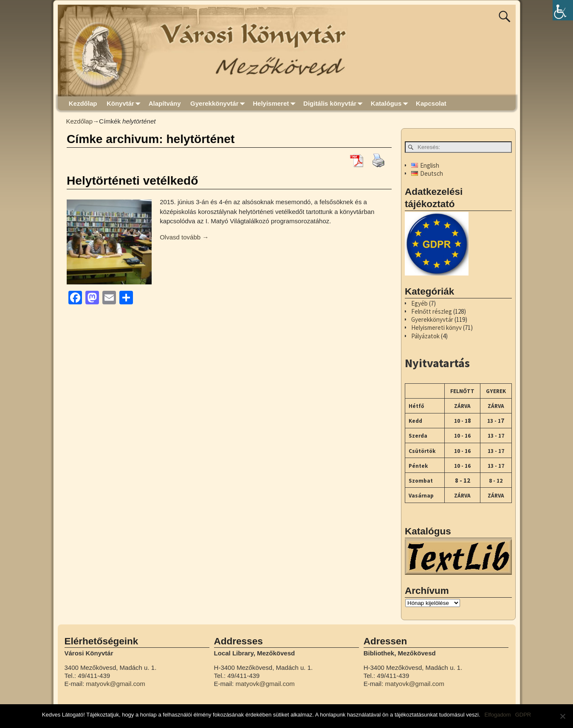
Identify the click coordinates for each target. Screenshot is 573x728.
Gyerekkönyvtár (219, 103)
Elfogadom (498, 715)
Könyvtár (125, 103)
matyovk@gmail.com (115, 684)
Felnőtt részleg (432, 311)
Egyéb (419, 303)
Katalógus (391, 103)
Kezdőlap (83, 103)
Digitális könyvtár (335, 103)
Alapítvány (165, 103)
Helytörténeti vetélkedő (132, 181)
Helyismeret (276, 103)
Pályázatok (425, 336)
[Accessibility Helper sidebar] (563, 10)
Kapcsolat (431, 103)
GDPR (523, 715)
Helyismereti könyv (436, 327)
